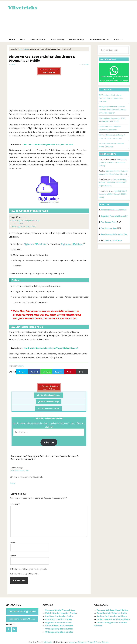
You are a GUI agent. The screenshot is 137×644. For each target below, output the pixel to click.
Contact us (82, 642)
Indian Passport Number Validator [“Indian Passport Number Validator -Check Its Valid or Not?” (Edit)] (113, 619)
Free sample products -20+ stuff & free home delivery (113, 163)
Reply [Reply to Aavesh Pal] (13, 483)
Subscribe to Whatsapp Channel (22, 612)
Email (13, 556)
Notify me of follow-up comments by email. (29, 569)
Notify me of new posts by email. (25, 574)
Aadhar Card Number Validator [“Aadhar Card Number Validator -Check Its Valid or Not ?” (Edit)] (112, 616)
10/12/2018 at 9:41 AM (19, 471)
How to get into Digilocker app (26, 221)
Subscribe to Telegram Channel (22, 619)
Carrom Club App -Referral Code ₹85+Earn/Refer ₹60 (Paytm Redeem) (113, 182)
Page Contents (18, 217)
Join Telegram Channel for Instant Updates (49, 387)
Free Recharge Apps (109, 228)
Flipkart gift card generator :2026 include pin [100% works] (113, 194)
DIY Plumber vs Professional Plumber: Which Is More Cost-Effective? (111, 98)
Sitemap (105, 642)
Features (20, 224)
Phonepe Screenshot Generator (113, 210)
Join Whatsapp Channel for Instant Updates (49, 71)
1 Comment (85, 65)
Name (14, 543)
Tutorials (21, 366)
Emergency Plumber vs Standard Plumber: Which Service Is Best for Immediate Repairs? (113, 110)
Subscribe (49, 442)
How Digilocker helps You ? (24, 226)
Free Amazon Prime (109, 222)
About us (73, 642)
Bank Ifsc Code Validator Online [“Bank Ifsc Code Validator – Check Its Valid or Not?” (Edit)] (112, 613)
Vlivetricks (22, 7)
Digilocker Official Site (35, 244)
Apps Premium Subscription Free (114, 234)
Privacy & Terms (94, 642)
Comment (15, 504)
